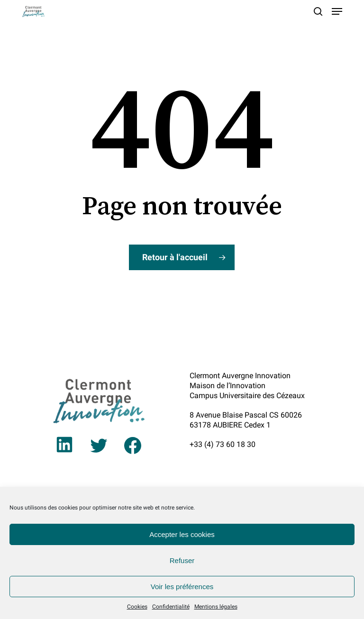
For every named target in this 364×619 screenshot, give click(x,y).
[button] (337, 11)
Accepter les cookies (182, 534)
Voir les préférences (182, 587)
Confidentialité (171, 607)
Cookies (137, 607)
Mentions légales (216, 607)
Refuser (182, 560)
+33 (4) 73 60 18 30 (223, 444)
